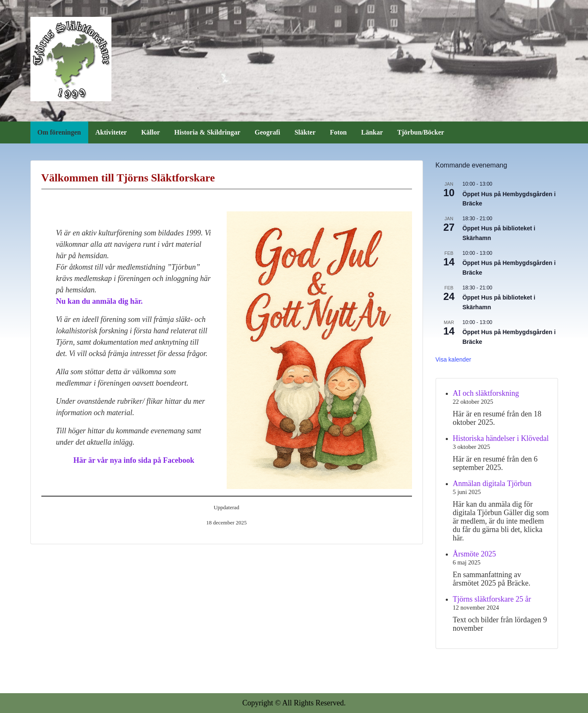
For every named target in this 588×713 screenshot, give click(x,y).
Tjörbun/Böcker (421, 132)
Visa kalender (454, 359)
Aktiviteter (111, 132)
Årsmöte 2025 (475, 554)
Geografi (267, 132)
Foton (339, 132)
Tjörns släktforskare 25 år (492, 599)
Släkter (305, 132)
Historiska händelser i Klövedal (501, 438)
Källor (150, 132)
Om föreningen (59, 132)
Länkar (372, 132)
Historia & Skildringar (207, 132)
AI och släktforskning (486, 393)
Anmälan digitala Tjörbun (492, 483)
